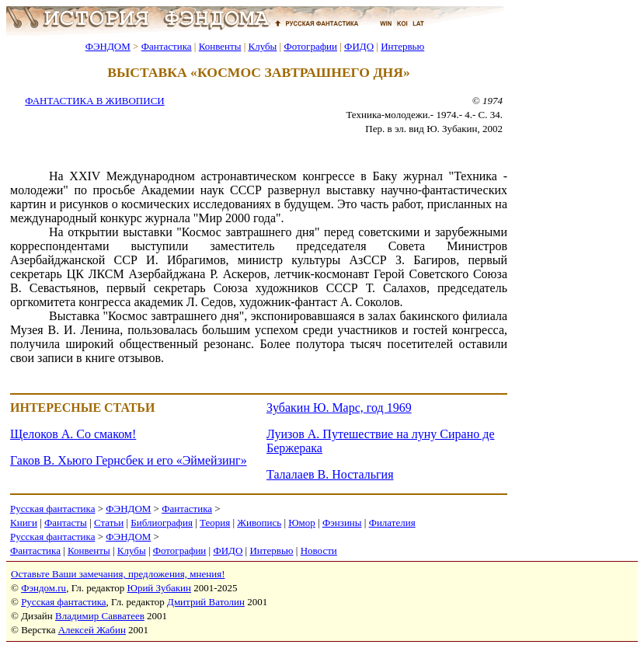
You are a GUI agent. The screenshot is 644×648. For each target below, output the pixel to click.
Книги (24, 523)
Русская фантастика (52, 509)
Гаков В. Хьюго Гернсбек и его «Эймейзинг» (129, 460)
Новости (319, 550)
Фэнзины (342, 523)
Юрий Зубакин (159, 588)
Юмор (302, 523)
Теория (215, 523)
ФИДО (359, 46)
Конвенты (220, 46)
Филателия (392, 523)
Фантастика (167, 46)
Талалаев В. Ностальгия (330, 474)
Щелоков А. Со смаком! (73, 434)
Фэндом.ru (44, 588)
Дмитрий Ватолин (206, 602)
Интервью (402, 46)
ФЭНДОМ (108, 46)
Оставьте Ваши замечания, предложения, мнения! (118, 574)
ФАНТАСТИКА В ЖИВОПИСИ (94, 101)
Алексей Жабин (92, 630)
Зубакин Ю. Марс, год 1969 (339, 408)
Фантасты (66, 523)
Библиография (162, 523)
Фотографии (310, 46)
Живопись (259, 523)
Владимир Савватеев (100, 616)
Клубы (262, 46)
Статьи (109, 523)
